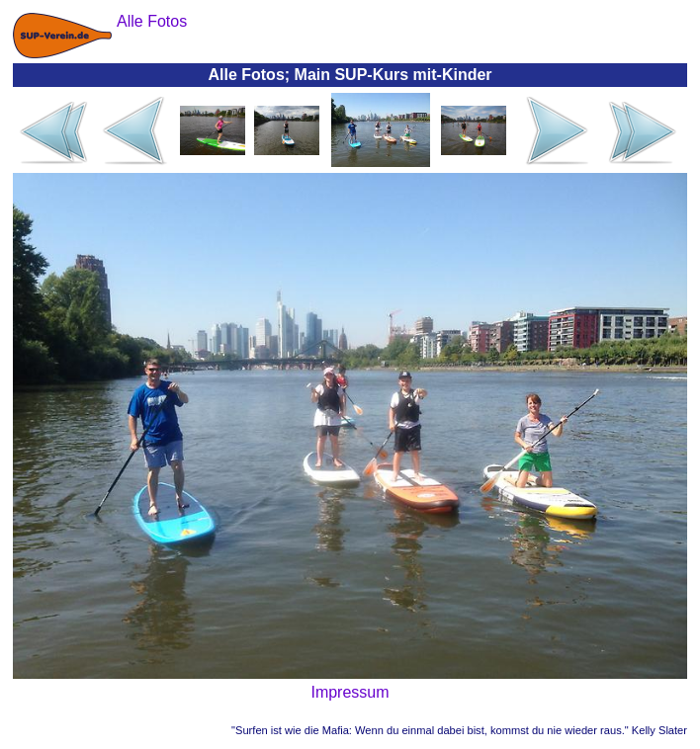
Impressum (350, 692)
